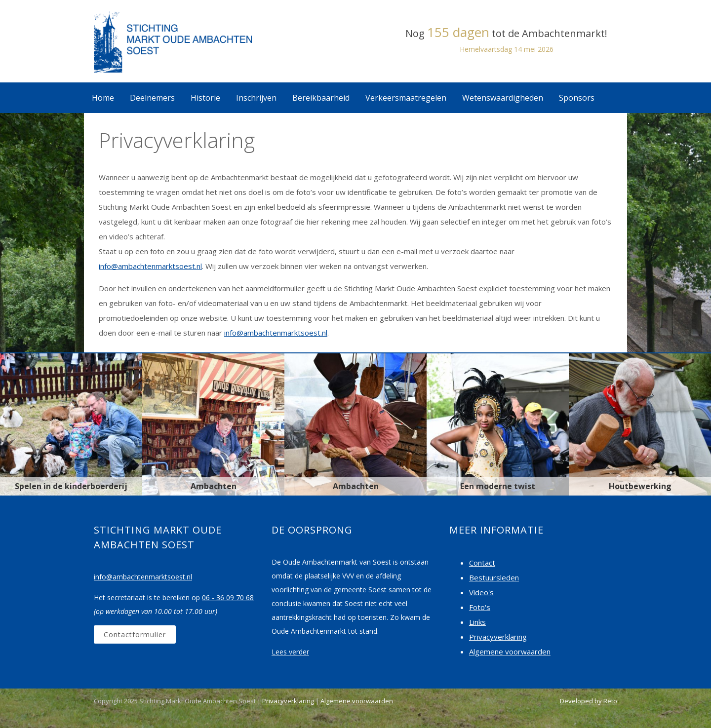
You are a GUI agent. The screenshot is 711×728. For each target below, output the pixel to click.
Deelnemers (152, 98)
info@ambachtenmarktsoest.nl (150, 266)
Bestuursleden (494, 577)
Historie (205, 98)
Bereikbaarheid (321, 98)
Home (103, 98)
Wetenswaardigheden (503, 98)
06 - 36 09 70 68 (228, 597)
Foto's (480, 607)
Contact (482, 563)
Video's (481, 592)
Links (477, 622)
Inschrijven (256, 98)
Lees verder (290, 652)
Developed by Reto (589, 701)
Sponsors (577, 98)
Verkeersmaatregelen (406, 98)
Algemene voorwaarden (510, 651)
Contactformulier (135, 634)
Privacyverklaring (498, 637)
